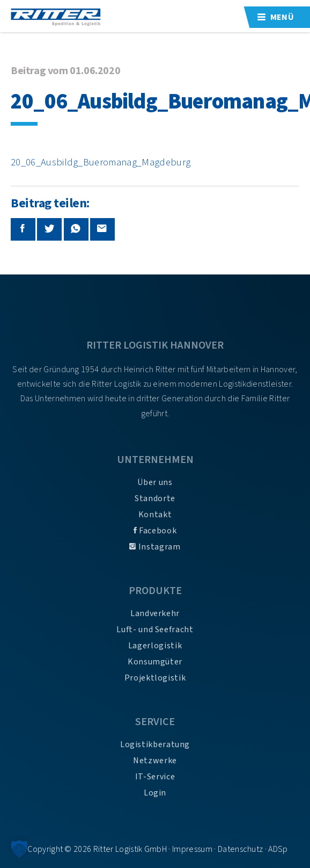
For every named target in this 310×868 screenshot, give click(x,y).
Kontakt (155, 515)
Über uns (155, 482)
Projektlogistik (155, 678)
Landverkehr (155, 613)
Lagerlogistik (155, 646)
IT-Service (155, 777)
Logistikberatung (155, 744)
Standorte (155, 498)
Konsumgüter (155, 662)
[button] (19, 849)
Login (155, 793)
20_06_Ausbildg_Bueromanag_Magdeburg (101, 162)
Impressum (192, 849)
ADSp (278, 849)
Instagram (155, 547)
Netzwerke (155, 761)
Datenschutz (241, 849)
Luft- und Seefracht (155, 630)
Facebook (155, 531)
